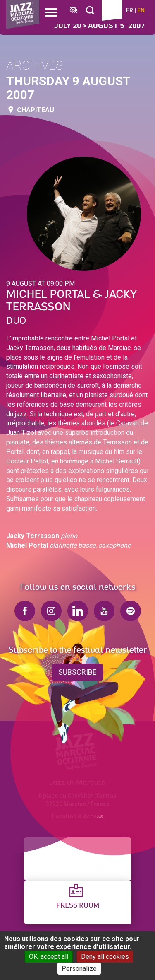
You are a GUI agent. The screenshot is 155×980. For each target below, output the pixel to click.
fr (130, 10)
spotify (131, 611)
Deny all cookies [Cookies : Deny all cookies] (105, 957)
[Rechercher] (90, 11)
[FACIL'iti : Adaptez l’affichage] (73, 11)
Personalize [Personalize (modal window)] (79, 969)
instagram (51, 611)
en (141, 10)
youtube (104, 611)
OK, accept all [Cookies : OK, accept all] (49, 957)
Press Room (78, 906)
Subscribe (77, 672)
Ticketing (112, 10)
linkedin (78, 611)
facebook (25, 611)
